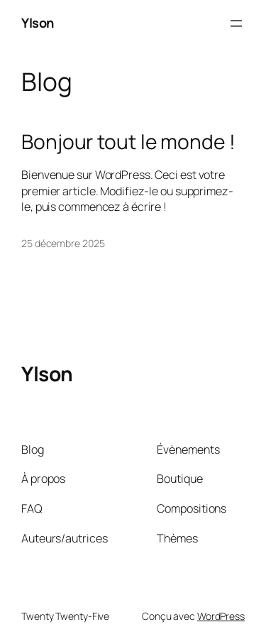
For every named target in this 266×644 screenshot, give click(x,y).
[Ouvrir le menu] (236, 23)
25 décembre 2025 (63, 243)
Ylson (38, 23)
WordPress (221, 616)
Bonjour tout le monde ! (128, 142)
